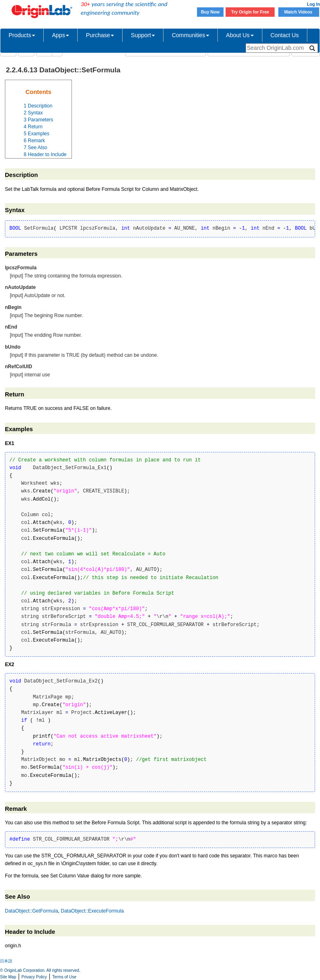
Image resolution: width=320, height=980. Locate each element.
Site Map (8, 977)
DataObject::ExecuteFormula (92, 911)
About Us (240, 35)
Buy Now (210, 12)
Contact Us (285, 35)
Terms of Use (64, 977)
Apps (60, 35)
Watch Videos (299, 12)
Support (143, 35)
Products (22, 35)
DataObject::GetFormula (31, 911)
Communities (190, 35)
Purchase (100, 35)
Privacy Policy (34, 977)
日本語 (6, 961)
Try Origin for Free (250, 12)
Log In (313, 4)
